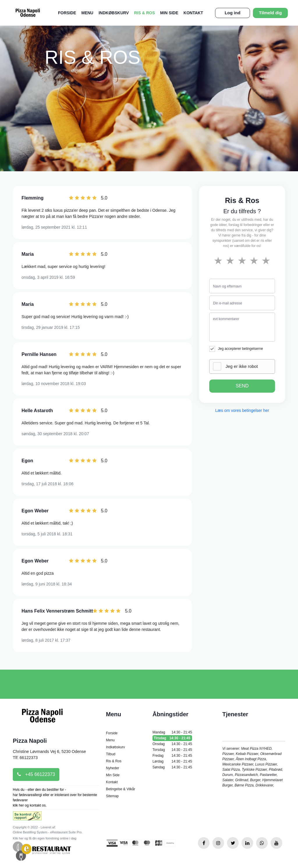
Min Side (169, 13)
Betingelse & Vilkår (121, 789)
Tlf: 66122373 (25, 758)
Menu (87, 13)
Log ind (233, 13)
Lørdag (172, 761)
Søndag (172, 767)
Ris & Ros (145, 13)
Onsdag (172, 744)
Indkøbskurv (114, 13)
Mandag (172, 732)
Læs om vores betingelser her (242, 410)
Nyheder (112, 768)
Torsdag (172, 750)
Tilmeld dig (270, 13)
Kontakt (193, 13)
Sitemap (112, 796)
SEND (242, 386)
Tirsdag (172, 738)
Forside (67, 13)
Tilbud (111, 754)
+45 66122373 (36, 774)
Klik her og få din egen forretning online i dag (45, 838)
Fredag (172, 756)
